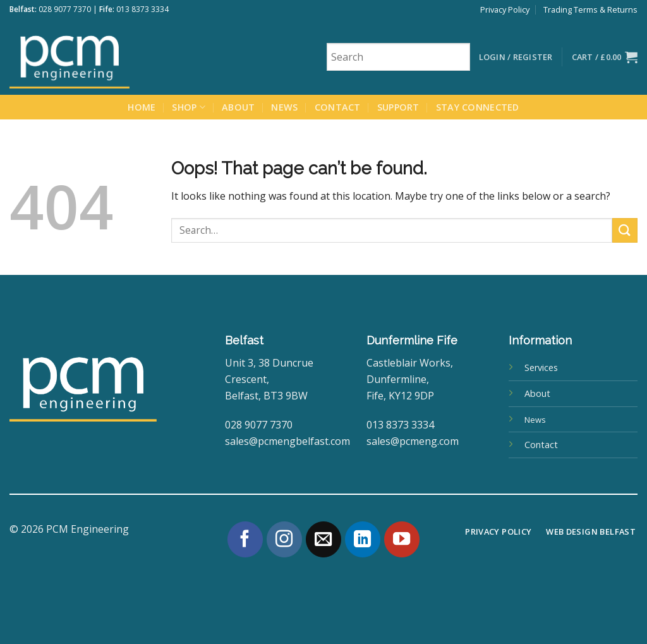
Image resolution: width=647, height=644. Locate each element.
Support (398, 107)
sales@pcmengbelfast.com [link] (287, 441)
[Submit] (625, 230)
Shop (189, 107)
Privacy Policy (505, 9)
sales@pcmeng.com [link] (413, 441)
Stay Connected (478, 107)
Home (142, 107)
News (284, 107)
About (238, 107)
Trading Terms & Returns (590, 9)
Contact (338, 107)
